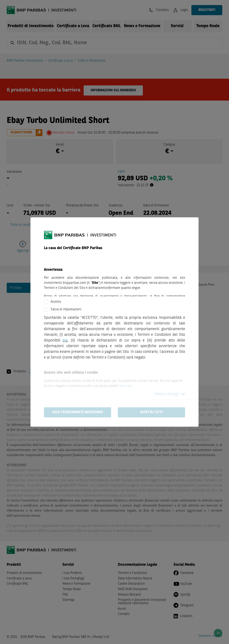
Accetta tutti (151, 412)
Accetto (56, 302)
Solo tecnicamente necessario (78, 412)
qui (65, 340)
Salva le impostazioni (66, 309)
